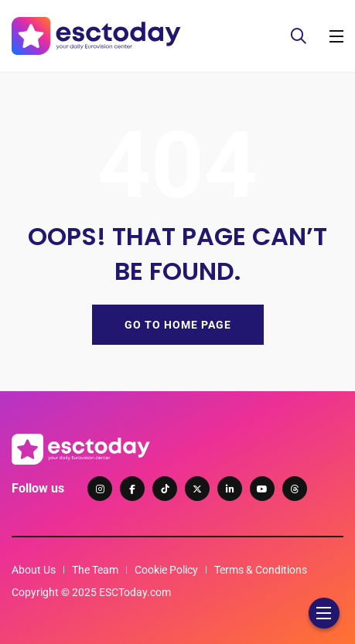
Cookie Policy (166, 570)
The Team (95, 570)
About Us (34, 570)
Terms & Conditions (261, 570)
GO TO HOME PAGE (178, 325)
